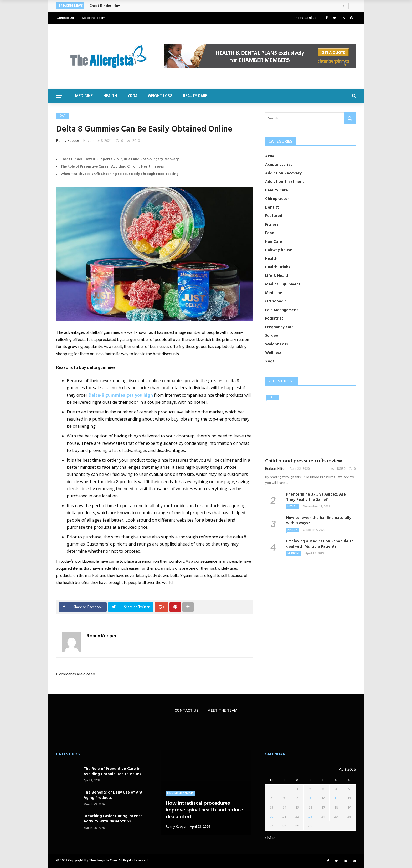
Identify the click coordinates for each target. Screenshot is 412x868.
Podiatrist (274, 319)
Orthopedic (276, 301)
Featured (274, 216)
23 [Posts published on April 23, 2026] (310, 817)
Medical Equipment (283, 284)
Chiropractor (277, 199)
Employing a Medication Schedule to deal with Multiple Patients (320, 544)
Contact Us (65, 18)
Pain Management (282, 310)
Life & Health (277, 276)
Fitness (272, 225)
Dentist (272, 208)
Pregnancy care (279, 327)
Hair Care (274, 242)
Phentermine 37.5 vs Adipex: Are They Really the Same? (316, 497)
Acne (270, 156)
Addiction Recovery (283, 173)
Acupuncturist (279, 165)
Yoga (133, 96)
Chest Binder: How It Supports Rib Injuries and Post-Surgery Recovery (120, 159)
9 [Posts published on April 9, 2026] (310, 798)
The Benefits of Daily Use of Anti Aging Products (114, 795)
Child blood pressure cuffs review (304, 461)
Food (270, 233)
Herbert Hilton (276, 469)
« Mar (270, 838)
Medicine (84, 96)
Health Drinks (278, 267)
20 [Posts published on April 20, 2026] (271, 817)
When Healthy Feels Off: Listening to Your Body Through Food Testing (120, 174)
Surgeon (273, 336)
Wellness (273, 353)
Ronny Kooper (68, 140)
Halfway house (279, 250)
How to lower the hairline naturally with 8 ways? (319, 521)
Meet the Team (93, 18)
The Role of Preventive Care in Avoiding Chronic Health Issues (112, 167)
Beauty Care (195, 96)
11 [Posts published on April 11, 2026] (336, 798)
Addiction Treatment (285, 182)
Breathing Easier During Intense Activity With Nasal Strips (113, 819)
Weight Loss (160, 96)
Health (110, 96)
